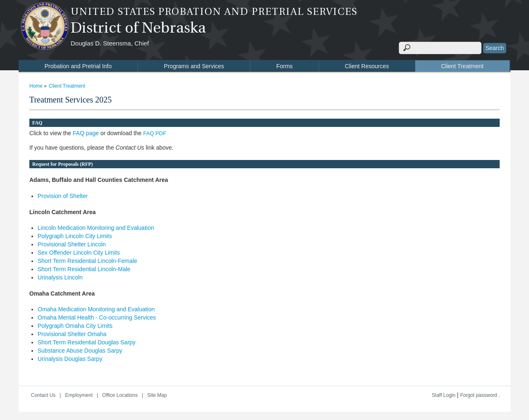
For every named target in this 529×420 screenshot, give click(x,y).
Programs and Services (194, 66)
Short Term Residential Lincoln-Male (84, 269)
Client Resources (367, 66)
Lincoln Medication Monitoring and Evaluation (96, 228)
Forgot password (478, 395)
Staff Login (444, 395)
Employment (79, 395)
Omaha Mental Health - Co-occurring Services (97, 317)
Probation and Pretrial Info (78, 66)
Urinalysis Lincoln (60, 277)
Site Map (157, 395)
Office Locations (120, 395)
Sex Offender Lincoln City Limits (79, 253)
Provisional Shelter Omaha (72, 334)
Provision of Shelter (63, 196)
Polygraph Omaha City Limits (75, 326)
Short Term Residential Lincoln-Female (87, 261)
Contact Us (43, 395)
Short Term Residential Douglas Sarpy (87, 342)
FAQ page (86, 133)
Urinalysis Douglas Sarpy (70, 359)
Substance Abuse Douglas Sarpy (80, 351)
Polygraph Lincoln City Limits (75, 236)
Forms (284, 66)
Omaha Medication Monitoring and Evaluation (96, 309)
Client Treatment (462, 66)
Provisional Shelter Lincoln (72, 244)
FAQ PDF (155, 133)
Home (36, 86)
